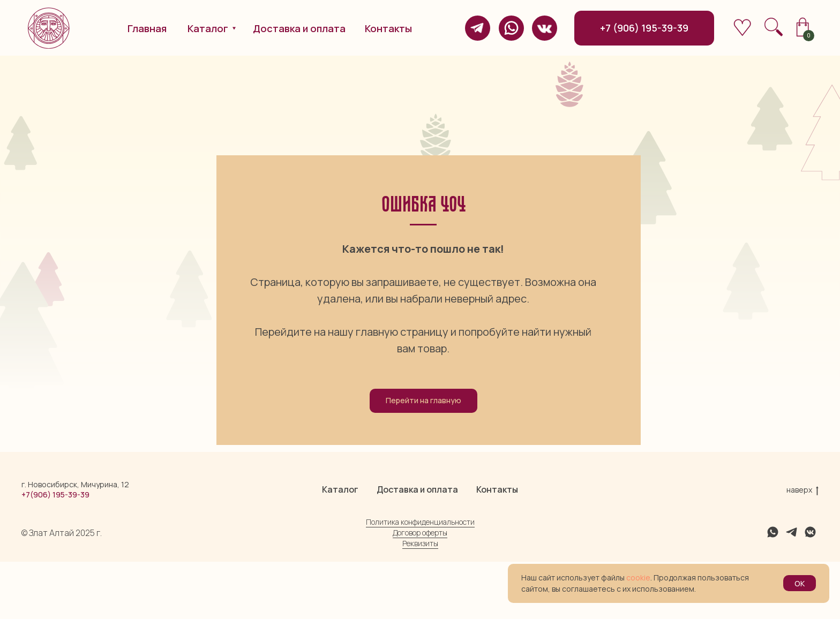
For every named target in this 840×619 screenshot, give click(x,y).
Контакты (497, 547)
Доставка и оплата (417, 547)
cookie (638, 578)
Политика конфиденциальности (420, 579)
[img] (478, 28)
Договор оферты (420, 590)
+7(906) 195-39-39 (55, 552)
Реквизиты (420, 601)
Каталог (340, 547)
